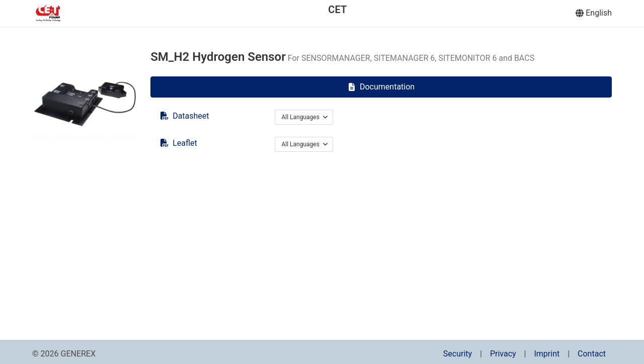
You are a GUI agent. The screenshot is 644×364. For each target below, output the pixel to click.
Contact (592, 354)
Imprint (547, 354)
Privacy (503, 354)
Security (458, 354)
